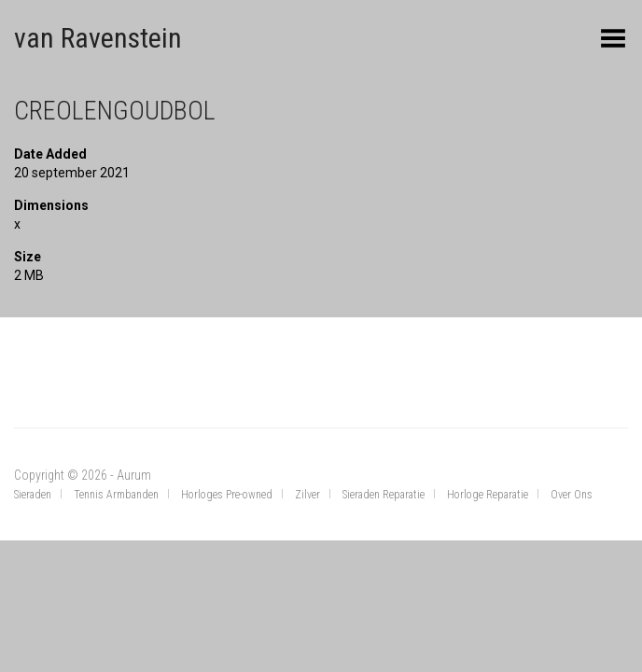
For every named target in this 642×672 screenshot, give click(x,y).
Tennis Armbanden (116, 495)
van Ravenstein (98, 38)
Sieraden (33, 495)
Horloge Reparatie (488, 495)
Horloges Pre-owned (227, 495)
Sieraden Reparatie (384, 495)
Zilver (307, 495)
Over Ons (572, 495)
